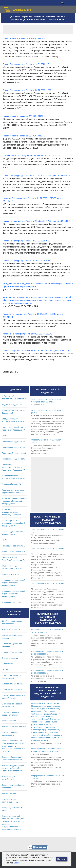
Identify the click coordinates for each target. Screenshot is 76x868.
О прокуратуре (8, 664)
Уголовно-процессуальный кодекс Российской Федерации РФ (13, 594)
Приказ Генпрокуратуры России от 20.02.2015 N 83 (26, 261)
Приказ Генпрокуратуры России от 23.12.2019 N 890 (27, 90)
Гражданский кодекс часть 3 (14, 453)
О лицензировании (10, 658)
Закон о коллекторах (11, 630)
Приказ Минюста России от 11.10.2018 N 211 (24, 136)
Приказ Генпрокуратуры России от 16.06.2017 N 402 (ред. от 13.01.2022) (36, 221)
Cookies (17, 863)
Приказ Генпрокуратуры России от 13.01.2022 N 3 (26, 64)
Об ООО (5, 670)
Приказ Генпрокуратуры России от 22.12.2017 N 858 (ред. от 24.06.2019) (36, 175)
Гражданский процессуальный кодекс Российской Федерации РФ (14, 467)
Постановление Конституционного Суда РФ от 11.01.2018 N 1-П (32, 156)
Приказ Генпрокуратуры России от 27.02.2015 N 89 (26, 241)
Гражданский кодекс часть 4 (14, 459)
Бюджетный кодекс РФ (12, 405)
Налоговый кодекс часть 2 (13, 552)
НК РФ (5, 540)
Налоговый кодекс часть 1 (13, 546)
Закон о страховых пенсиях (14, 726)
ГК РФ (4, 436)
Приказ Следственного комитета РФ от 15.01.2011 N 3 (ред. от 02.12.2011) (37, 351)
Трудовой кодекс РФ (11, 574)
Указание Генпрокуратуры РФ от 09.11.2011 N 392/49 (27, 334)
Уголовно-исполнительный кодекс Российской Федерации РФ (13, 583)
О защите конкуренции (12, 652)
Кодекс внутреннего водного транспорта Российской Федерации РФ (14, 501)
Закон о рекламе (9, 793)
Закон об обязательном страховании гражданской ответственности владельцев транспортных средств (13, 746)
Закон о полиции (9, 721)
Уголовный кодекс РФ (11, 602)
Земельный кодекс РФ (12, 484)
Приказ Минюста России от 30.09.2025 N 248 (24, 38)
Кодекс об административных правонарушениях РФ (11, 512)
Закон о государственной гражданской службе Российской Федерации (13, 768)
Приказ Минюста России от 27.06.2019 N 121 (24, 116)
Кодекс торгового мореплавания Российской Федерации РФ (13, 523)
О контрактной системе (12, 690)
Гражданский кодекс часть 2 (14, 447)
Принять (61, 859)
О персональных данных (13, 684)
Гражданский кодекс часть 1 (14, 441)
